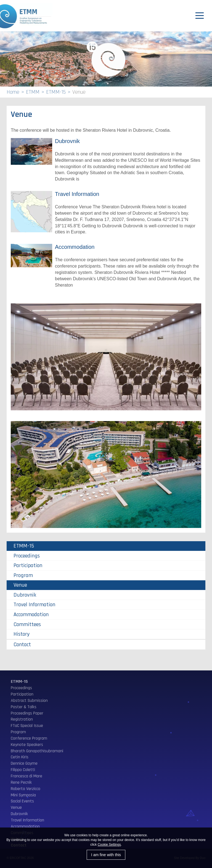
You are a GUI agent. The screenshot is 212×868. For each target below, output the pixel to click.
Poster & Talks (24, 707)
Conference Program (29, 738)
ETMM (33, 92)
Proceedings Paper (27, 713)
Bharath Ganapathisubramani (37, 751)
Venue (20, 585)
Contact (22, 645)
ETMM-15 (56, 92)
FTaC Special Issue (27, 726)
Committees (27, 624)
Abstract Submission (29, 701)
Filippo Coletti (23, 770)
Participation (28, 565)
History (22, 634)
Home (13, 92)
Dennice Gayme (24, 763)
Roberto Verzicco (26, 789)
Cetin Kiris (20, 757)
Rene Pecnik (21, 782)
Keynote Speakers (27, 745)
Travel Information (77, 194)
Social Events (22, 801)
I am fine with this (106, 855)
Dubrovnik (67, 141)
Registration (22, 719)
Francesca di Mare (26, 776)
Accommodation (75, 247)
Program (23, 575)
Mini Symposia (23, 795)
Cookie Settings (109, 845)
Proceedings (27, 556)
